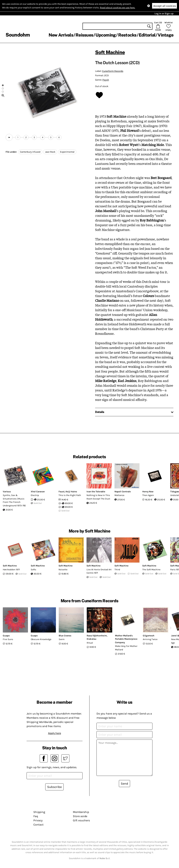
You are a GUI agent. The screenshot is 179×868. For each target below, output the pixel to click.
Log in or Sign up (164, 14)
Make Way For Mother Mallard (126, 648)
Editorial (147, 35)
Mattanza (119, 495)
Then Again (148, 495)
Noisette (63, 569)
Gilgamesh (149, 636)
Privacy (38, 820)
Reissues (84, 35)
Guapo (6, 636)
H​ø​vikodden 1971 (11, 569)
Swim (62, 639)
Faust (62, 492)
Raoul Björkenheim (97, 636)
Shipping (39, 812)
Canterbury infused (30, 152)
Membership (81, 812)
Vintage (166, 35)
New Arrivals (61, 35)
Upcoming (106, 35)
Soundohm (18, 35)
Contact (38, 825)
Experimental (67, 152)
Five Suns (8, 639)
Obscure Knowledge (41, 639)
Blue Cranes (65, 636)
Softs (33, 569)
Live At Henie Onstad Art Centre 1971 (99, 571)
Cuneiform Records (113, 71)
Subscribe (54, 787)
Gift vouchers (81, 820)
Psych (106, 80)
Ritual (90, 643)
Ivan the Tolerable (96, 492)
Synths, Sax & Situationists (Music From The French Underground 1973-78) (14, 500)
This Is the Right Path (70, 495)
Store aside (80, 816)
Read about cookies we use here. (117, 8)
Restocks (127, 35)
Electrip (35, 495)
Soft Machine (110, 52)
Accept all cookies (165, 6)
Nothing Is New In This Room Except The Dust (98, 497)
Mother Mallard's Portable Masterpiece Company (126, 639)
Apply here (55, 733)
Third (117, 569)
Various (7, 492)
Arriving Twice (150, 639)
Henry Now (148, 492)
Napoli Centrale (123, 492)
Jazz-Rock (50, 152)
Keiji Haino (71, 492)
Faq (36, 816)
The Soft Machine (151, 569)
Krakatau (92, 639)
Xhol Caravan (38, 492)
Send (124, 784)
